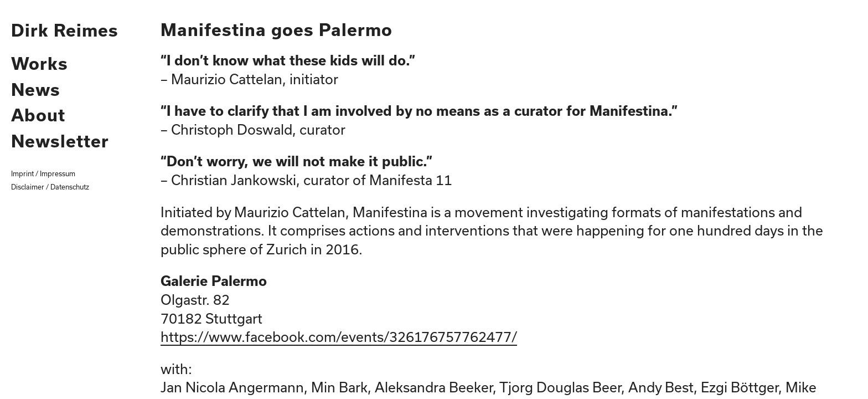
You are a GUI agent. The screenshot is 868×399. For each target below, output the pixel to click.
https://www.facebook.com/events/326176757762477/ (339, 337)
